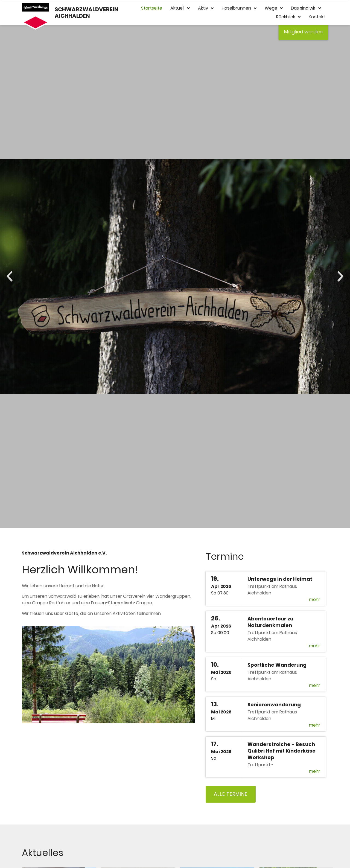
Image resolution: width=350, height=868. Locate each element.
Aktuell (180, 8)
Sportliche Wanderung (277, 665)
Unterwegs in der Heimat (280, 579)
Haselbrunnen (239, 8)
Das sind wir (306, 8)
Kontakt (317, 17)
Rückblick (288, 17)
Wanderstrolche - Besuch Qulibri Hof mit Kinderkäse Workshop (282, 751)
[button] (10, 277)
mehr (315, 600)
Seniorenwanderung (274, 705)
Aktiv (206, 8)
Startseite (152, 8)
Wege (274, 8)
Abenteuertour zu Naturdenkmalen (270, 622)
